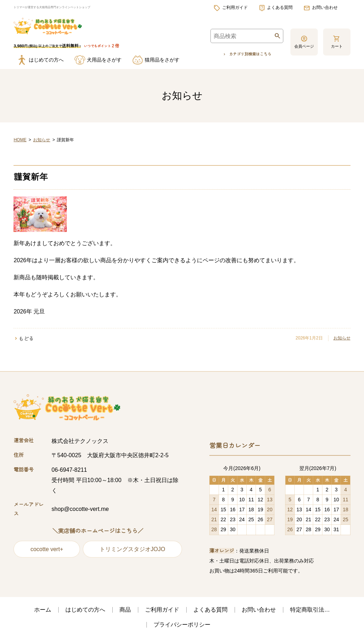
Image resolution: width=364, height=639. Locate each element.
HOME (20, 141)
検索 (277, 38)
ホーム (43, 611)
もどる (26, 340)
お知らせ (42, 141)
